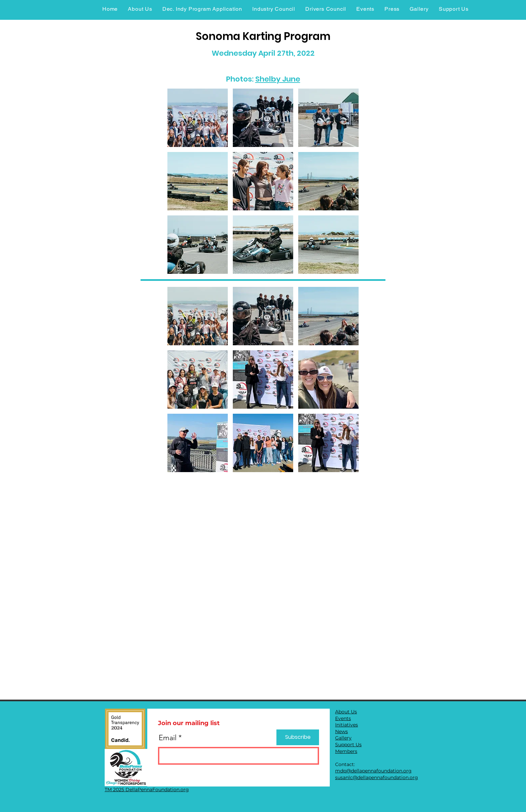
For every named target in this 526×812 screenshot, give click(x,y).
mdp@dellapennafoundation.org (373, 771)
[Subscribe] (298, 737)
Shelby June (278, 79)
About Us (346, 712)
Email (168, 738)
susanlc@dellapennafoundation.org (377, 777)
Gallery (343, 738)
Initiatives (347, 725)
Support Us (348, 745)
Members (346, 751)
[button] (198, 118)
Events (343, 718)
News (341, 731)
